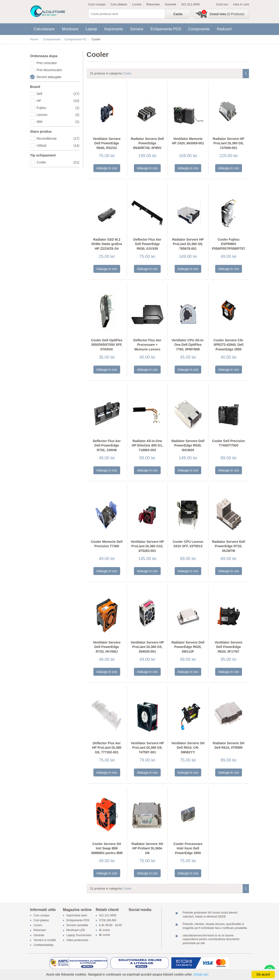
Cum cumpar (97, 4)
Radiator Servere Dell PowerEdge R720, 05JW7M (229, 546)
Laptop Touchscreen (79, 935)
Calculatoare (44, 29)
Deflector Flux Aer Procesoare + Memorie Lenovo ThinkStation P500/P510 (147, 349)
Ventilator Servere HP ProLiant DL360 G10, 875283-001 (147, 546)
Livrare (137, 4)
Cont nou (222, 4)
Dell (58, 94)
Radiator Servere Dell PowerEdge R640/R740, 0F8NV (147, 143)
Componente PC (75, 39)
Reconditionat (58, 139)
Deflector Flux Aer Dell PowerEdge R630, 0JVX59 (147, 244)
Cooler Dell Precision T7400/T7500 (229, 443)
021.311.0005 (191, 4)
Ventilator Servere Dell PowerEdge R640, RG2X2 (107, 143)
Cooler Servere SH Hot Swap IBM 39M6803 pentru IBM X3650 (107, 851)
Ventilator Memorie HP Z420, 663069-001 (188, 141)
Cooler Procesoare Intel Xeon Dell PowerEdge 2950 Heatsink (188, 851)
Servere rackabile (77, 925)
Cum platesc (119, 4)
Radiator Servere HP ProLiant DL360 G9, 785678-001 (188, 244)
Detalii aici (201, 974)
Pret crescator (47, 63)
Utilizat (58, 145)
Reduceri (224, 29)
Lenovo (58, 115)
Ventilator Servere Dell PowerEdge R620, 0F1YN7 (229, 647)
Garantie (170, 4)
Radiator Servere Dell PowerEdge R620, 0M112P (188, 647)
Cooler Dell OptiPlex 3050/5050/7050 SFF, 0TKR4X (107, 345)
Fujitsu (58, 108)
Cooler (58, 162)
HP (58, 101)
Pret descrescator (49, 70)
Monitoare (70, 29)
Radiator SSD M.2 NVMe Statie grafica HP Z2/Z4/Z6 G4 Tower (107, 246)
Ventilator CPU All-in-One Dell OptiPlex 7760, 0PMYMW (188, 345)
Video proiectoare (77, 940)
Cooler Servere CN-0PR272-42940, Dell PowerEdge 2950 (228, 345)
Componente (199, 29)
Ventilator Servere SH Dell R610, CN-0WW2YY (188, 748)
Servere (137, 29)
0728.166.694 (108, 920)
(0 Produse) (227, 14)
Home (34, 39)
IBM (58, 122)
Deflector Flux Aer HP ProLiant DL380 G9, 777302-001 (107, 748)
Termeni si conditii (45, 940)
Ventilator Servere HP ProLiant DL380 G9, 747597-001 (147, 748)
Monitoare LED (76, 930)
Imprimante (114, 29)
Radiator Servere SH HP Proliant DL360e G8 (147, 848)
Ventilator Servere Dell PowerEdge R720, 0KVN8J (107, 647)
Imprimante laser (77, 915)
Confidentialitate (44, 945)
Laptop (91, 29)
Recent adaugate (49, 77)
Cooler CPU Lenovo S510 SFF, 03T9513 (188, 544)
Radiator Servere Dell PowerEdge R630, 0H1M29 (188, 445)
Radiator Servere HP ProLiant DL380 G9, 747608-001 (229, 143)
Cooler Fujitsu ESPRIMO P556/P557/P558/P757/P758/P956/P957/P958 (229, 244)
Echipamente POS (166, 29)
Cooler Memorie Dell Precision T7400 (107, 544)
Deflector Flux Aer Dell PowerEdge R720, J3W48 (107, 445)
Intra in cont (241, 4)
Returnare (153, 4)
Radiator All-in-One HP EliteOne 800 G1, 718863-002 (147, 445)
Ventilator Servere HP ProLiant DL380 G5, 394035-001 (147, 647)
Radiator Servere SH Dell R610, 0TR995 (229, 745)
